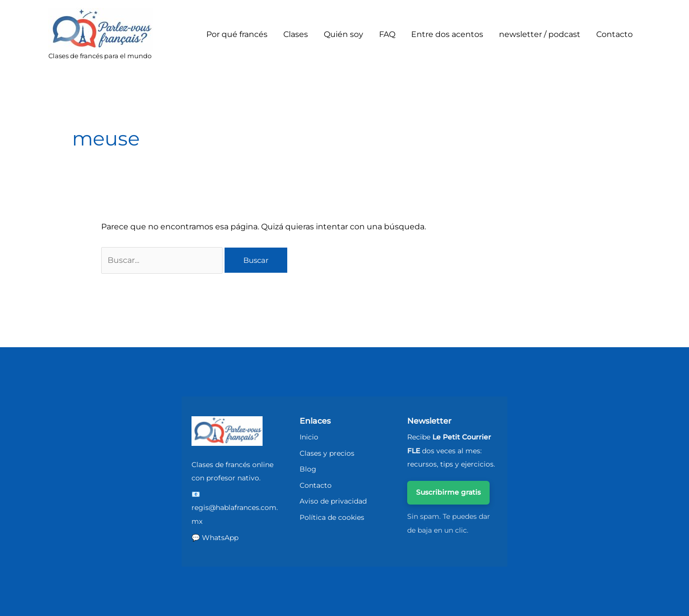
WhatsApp (220, 538)
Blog (308, 469)
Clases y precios (327, 453)
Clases (296, 34)
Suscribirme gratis (448, 492)
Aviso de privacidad (333, 501)
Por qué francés (237, 34)
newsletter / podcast (540, 34)
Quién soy (344, 34)
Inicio (309, 437)
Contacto (614, 34)
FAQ (387, 34)
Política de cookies (332, 517)
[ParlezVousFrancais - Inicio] (227, 431)
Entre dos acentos (447, 34)
